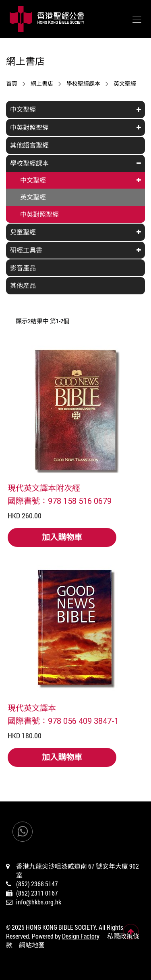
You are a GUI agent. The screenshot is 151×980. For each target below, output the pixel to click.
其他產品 (23, 285)
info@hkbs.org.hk (39, 902)
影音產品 (23, 268)
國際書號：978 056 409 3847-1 (63, 721)
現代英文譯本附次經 (44, 488)
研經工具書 (26, 250)
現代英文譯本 (32, 708)
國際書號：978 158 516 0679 (60, 501)
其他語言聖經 (29, 145)
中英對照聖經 (29, 127)
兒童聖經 (23, 232)
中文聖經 (23, 109)
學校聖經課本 (83, 84)
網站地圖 (32, 945)
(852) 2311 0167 (37, 893)
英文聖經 (125, 84)
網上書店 (42, 84)
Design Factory (81, 936)
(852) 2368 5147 (37, 884)
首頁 (12, 84)
